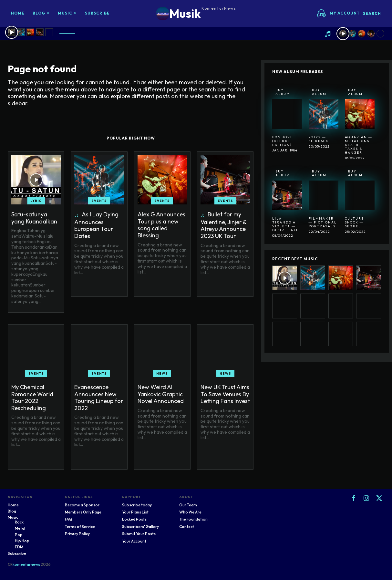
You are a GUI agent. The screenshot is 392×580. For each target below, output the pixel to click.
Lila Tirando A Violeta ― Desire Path (286, 224)
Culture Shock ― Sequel (354, 222)
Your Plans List (135, 512)
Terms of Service (80, 527)
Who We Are (190, 512)
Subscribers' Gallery (140, 527)
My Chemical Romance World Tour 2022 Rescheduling (32, 398)
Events (99, 201)
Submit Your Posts (139, 534)
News (162, 373)
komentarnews (26, 564)
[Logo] (196, 13)
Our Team (188, 505)
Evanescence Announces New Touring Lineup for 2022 (99, 398)
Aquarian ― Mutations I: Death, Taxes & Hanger (359, 145)
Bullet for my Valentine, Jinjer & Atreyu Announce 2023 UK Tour (224, 225)
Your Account (134, 541)
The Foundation (193, 519)
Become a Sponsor (82, 505)
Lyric (36, 201)
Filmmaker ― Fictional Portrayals (323, 222)
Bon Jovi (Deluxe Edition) (282, 141)
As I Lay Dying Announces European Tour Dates (96, 225)
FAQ (68, 519)
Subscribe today (137, 505)
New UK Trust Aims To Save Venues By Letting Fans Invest (225, 394)
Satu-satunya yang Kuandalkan (34, 218)
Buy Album (283, 92)
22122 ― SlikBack (319, 139)
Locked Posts (134, 519)
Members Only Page (83, 512)
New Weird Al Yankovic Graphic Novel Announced (161, 394)
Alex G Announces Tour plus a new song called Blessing (161, 225)
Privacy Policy (77, 534)
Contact (187, 527)
